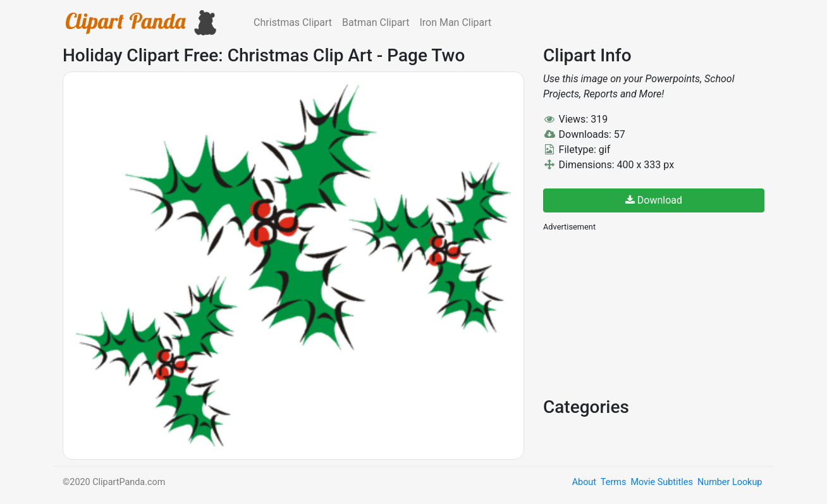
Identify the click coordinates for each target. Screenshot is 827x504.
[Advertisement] (638, 313)
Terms (613, 482)
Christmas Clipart (293, 22)
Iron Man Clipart (455, 22)
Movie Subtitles (661, 482)
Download (654, 200)
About (584, 482)
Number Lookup (730, 482)
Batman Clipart (376, 22)
